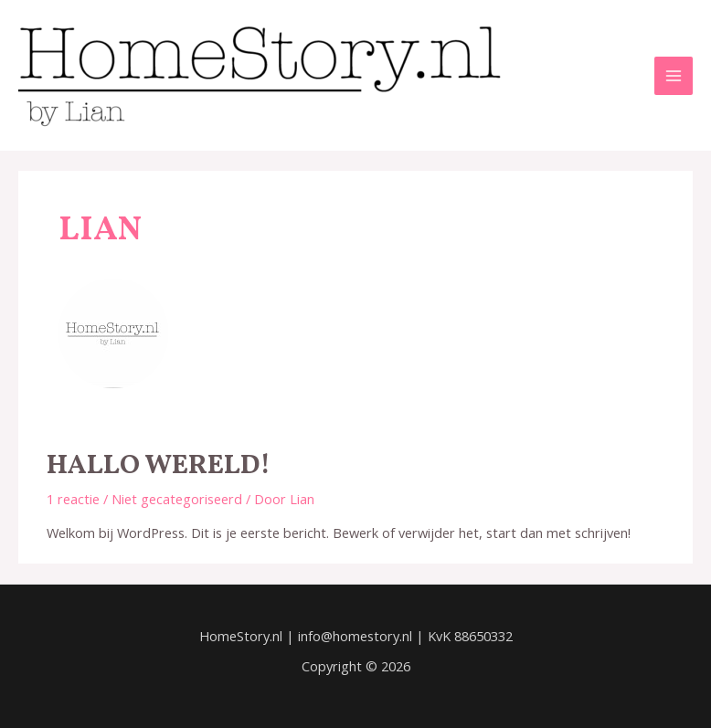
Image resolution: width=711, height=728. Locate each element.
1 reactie (73, 499)
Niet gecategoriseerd (177, 499)
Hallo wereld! (159, 466)
